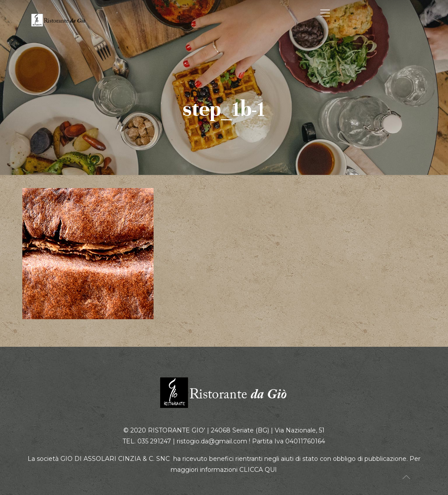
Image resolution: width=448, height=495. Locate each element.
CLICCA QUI (258, 470)
